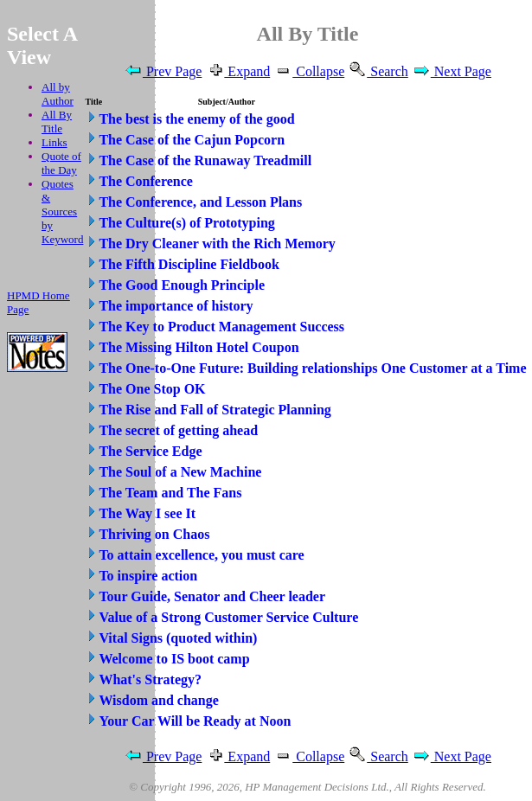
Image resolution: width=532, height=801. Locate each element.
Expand (237, 71)
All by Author (58, 94)
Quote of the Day (61, 163)
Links (54, 142)
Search (378, 71)
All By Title (57, 122)
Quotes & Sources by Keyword (62, 211)
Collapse (309, 71)
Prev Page (163, 71)
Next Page (452, 71)
